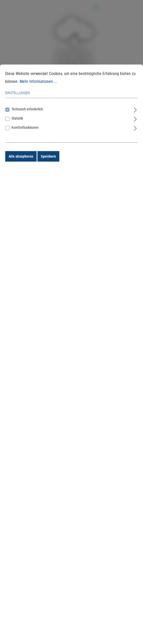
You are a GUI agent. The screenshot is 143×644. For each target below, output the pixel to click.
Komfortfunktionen (25, 127)
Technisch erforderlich (27, 109)
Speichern (48, 156)
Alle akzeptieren (21, 156)
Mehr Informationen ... (38, 81)
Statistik (17, 118)
